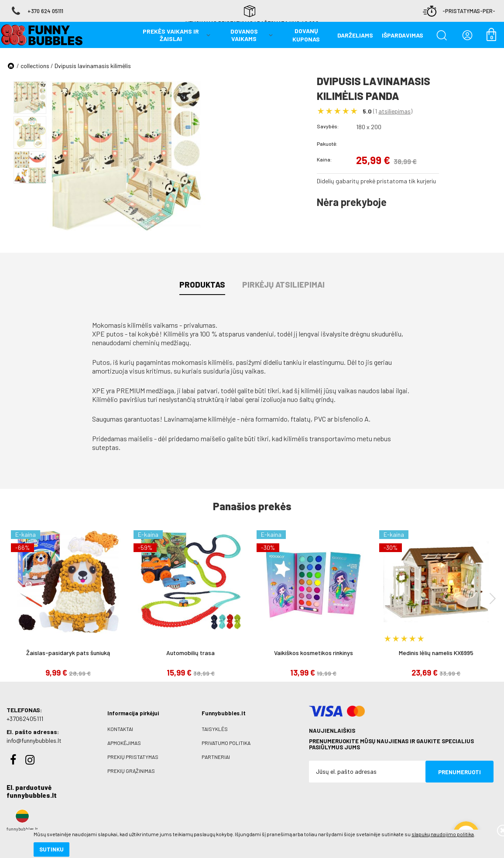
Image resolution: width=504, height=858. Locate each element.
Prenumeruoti (459, 772)
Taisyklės (215, 729)
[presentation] (493, 598)
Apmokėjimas (124, 743)
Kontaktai (120, 729)
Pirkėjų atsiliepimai (283, 285)
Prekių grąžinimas (131, 771)
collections (35, 66)
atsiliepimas (394, 111)
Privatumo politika (226, 743)
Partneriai (216, 757)
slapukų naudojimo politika (105, 821)
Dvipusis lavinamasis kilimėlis (93, 66)
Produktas (202, 285)
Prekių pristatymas (133, 757)
